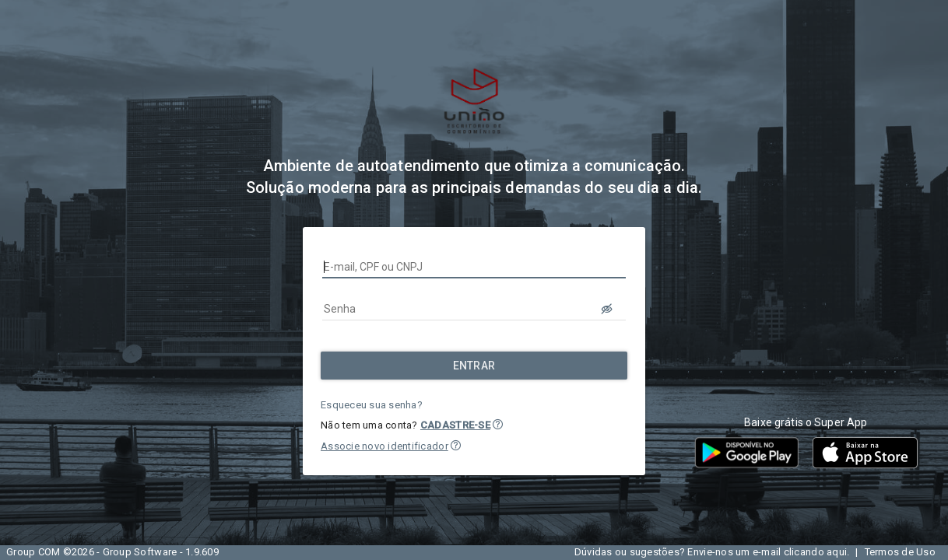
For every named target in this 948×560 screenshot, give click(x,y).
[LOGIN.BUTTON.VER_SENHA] (607, 309)
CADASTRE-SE (455, 425)
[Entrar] (474, 366)
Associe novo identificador (384, 446)
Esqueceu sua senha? (372, 405)
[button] (498, 424)
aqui (837, 552)
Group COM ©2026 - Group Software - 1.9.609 (112, 552)
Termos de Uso (900, 552)
